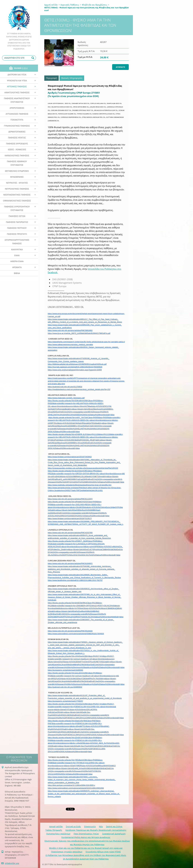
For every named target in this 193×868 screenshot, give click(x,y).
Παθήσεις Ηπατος (17, 138)
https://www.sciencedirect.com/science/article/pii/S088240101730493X (76, 634)
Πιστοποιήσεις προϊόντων (58, 834)
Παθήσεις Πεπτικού (17, 228)
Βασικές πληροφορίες (72, 78)
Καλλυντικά (17, 249)
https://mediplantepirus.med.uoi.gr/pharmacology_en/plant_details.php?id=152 (79, 389)
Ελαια (17, 255)
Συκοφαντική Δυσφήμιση (114, 834)
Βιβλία (17, 273)
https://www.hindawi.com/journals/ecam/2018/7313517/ (70, 519)
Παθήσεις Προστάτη (17, 234)
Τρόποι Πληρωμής (54, 830)
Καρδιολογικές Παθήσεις (17, 155)
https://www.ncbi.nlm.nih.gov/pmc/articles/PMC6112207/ (70, 499)
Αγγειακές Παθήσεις (17, 86)
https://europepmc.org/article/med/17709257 (65, 701)
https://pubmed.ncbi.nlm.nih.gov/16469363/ (65, 687)
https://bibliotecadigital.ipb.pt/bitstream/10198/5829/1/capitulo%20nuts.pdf (77, 364)
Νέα (101, 826)
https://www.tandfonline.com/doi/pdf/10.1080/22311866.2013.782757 (75, 580)
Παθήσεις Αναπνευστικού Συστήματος (17, 100)
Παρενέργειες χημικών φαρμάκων (67, 852)
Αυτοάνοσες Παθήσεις (17, 114)
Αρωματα (17, 267)
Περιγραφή (52, 78)
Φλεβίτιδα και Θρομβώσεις (94, 5)
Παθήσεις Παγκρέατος (17, 222)
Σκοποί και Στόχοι (114, 826)
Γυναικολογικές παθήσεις (17, 126)
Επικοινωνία (90, 826)
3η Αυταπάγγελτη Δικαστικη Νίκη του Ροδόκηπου (86, 859)
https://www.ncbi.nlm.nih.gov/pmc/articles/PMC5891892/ (70, 330)
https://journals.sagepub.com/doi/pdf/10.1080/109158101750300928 (75, 367)
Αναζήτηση (33, 58)
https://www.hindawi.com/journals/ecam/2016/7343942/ (70, 457)
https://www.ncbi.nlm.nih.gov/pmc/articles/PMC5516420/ (70, 631)
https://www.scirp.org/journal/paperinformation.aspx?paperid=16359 (75, 370)
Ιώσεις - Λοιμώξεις (17, 149)
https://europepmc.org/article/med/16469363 (65, 670)
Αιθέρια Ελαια (17, 261)
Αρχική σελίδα (51, 5)
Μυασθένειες (17, 177)
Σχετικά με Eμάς (73, 826)
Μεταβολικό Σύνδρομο (17, 171)
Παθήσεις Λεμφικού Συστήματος (17, 163)
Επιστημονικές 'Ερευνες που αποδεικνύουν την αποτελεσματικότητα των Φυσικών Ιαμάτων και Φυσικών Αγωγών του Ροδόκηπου (87, 843)
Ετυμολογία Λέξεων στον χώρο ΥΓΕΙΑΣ (103, 852)
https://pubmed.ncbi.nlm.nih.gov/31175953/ (65, 387)
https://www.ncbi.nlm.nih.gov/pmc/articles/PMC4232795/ (70, 533)
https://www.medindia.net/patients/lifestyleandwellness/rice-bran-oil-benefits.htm (80, 485)
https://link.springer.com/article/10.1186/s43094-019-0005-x (71, 785)
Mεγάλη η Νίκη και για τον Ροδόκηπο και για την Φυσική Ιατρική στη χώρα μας (86, 848)
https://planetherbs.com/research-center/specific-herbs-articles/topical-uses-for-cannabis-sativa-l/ (86, 342)
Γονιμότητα (17, 120)
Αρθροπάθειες (17, 108)
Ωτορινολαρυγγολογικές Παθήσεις (17, 242)
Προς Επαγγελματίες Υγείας (86, 834)
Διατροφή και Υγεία (17, 75)
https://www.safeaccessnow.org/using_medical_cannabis (70, 345)
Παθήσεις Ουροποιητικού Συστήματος (17, 208)
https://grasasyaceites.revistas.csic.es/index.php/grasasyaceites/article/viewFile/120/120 (83, 468)
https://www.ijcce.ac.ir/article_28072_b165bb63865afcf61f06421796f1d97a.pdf (79, 333)
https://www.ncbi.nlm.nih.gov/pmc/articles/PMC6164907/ (70, 563)
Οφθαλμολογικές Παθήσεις (17, 201)
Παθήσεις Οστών (17, 216)
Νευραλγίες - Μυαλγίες (17, 183)
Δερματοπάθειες (17, 132)
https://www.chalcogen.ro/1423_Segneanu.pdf (66, 398)
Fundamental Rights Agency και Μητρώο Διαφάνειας (86, 837)
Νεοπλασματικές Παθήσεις (17, 195)
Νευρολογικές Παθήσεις (17, 189)
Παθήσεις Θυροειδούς (17, 144)
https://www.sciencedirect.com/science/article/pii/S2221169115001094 (76, 788)
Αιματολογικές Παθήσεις (17, 92)
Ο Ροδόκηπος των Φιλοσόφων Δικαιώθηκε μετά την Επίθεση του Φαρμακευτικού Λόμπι (86, 855)
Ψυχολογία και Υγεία (17, 81)
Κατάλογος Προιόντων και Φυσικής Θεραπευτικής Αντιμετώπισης (96, 830)
